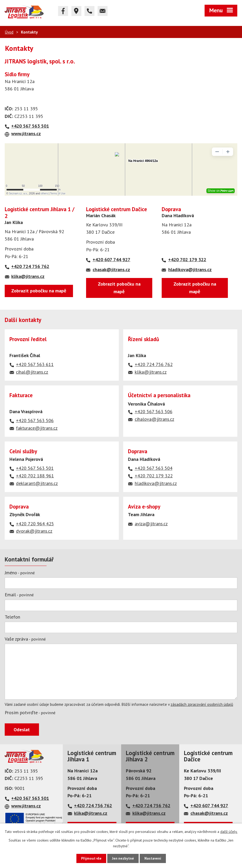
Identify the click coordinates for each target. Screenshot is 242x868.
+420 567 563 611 (35, 364)
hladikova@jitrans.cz (190, 269)
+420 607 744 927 (111, 260)
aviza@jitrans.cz (151, 524)
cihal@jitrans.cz (32, 372)
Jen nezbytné (123, 858)
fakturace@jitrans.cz (37, 428)
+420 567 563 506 (35, 420)
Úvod (9, 32)
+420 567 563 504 (154, 468)
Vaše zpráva (25, 639)
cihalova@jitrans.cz (154, 419)
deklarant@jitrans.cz (37, 483)
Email (19, 595)
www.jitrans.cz (26, 133)
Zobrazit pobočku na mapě (39, 291)
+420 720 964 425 (35, 524)
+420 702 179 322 (187, 260)
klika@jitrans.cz (28, 276)
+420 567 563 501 (30, 126)
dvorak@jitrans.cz (34, 531)
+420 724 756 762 (30, 266)
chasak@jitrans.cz (111, 269)
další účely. (229, 831)
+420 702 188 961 (35, 476)
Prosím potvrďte (30, 713)
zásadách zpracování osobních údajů (202, 704)
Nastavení (153, 858)
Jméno (20, 573)
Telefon (12, 617)
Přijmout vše (91, 858)
